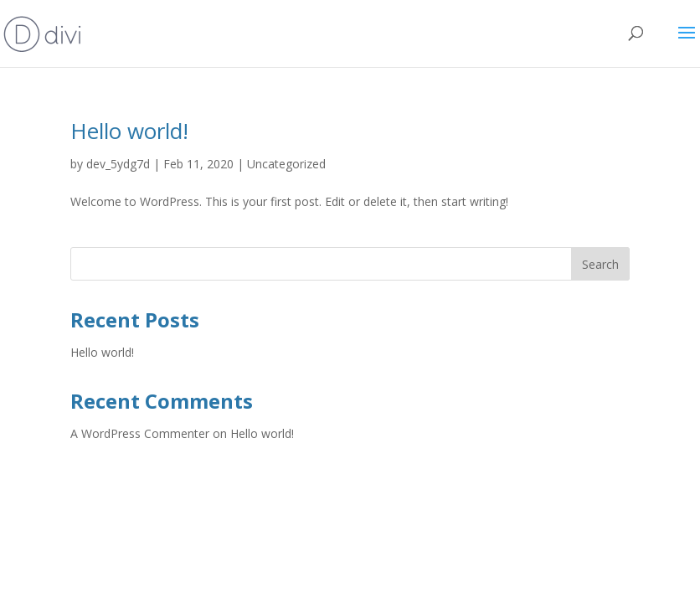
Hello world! (129, 131)
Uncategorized (286, 164)
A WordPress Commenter (140, 433)
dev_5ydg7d (118, 164)
